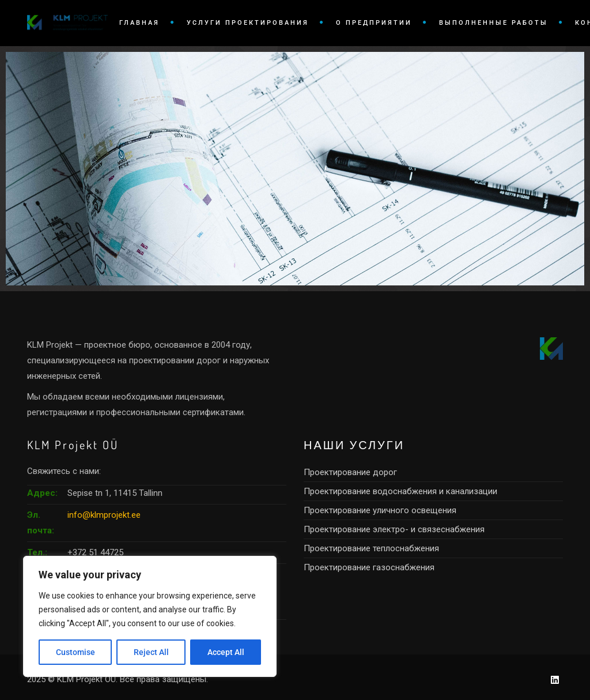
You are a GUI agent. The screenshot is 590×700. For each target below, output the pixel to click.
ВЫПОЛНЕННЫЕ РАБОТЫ (493, 23)
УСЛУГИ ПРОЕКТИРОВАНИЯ (248, 23)
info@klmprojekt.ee (104, 515)
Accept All (226, 652)
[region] (150, 616)
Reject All (151, 652)
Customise (75, 652)
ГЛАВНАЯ (139, 23)
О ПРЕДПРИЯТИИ (374, 23)
